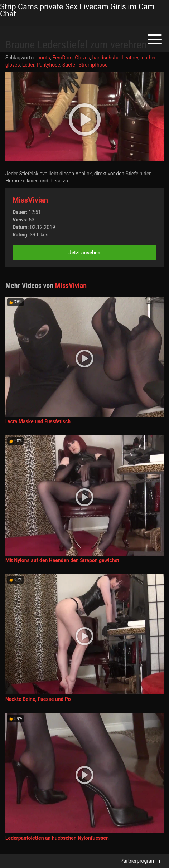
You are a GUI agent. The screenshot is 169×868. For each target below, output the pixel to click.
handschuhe (106, 58)
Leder (28, 65)
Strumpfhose (93, 65)
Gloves (82, 58)
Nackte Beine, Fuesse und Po (38, 699)
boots (44, 58)
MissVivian (30, 200)
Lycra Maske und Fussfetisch (38, 421)
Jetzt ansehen (85, 253)
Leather (130, 58)
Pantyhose (48, 65)
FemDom (62, 58)
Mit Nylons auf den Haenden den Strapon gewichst (62, 560)
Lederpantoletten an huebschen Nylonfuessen (57, 838)
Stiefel (69, 65)
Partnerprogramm (140, 861)
